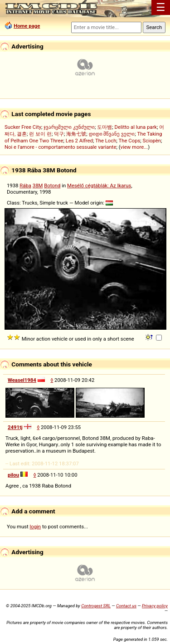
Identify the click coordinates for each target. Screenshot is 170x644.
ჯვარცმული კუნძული (69, 127)
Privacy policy (155, 606)
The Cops (129, 141)
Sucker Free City (23, 127)
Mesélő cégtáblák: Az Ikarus (99, 185)
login (36, 527)
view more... (134, 147)
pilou (13, 475)
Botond (52, 185)
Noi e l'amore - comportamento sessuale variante (60, 147)
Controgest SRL (96, 606)
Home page (27, 26)
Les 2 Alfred (79, 141)
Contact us (126, 606)
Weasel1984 (22, 380)
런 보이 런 (40, 134)
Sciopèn (152, 141)
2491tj (15, 427)
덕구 (59, 134)
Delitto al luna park (136, 127)
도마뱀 (104, 127)
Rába (25, 185)
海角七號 (76, 134)
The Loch (106, 141)
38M (38, 185)
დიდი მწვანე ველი (112, 134)
